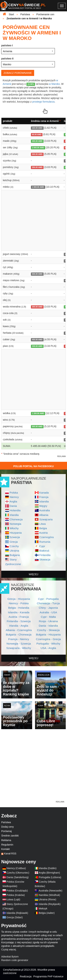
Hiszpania (16, 533)
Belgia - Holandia (19, 608)
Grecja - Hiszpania (19, 599)
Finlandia (45, 555)
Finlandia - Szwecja (19, 621)
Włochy (14, 528)
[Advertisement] (33, 767)
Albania (44, 515)
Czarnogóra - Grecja (48, 639)
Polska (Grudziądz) (17, 891)
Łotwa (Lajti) (13, 899)
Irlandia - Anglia (19, 626)
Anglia (13, 501)
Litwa (43, 524)
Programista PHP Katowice (48, 976)
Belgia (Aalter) (47, 913)
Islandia (44, 501)
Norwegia (15, 524)
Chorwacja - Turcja (48, 603)
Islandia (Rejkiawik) (17, 913)
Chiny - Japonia (48, 608)
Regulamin (7, 845)
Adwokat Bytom (10, 957)
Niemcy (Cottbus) (16, 868)
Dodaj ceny (8, 827)
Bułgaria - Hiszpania (48, 634)
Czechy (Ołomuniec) (18, 873)
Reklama (6, 840)
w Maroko (54, 84)
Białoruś (44, 551)
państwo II (7, 59)
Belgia (43, 528)
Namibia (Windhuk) (49, 895)
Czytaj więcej (9, 949)
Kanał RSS (10, 854)
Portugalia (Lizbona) (50, 877)
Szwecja (15, 537)
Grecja (14, 542)
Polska (14, 493)
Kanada (44, 493)
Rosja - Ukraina (48, 621)
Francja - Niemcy (19, 639)
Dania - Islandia (48, 626)
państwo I (7, 45)
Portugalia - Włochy (48, 644)
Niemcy (14, 497)
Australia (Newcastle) (50, 891)
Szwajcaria (46, 519)
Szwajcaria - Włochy (19, 648)
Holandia (15, 510)
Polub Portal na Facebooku (33, 466)
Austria (43, 533)
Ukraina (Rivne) (47, 899)
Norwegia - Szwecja (19, 644)
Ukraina (14, 551)
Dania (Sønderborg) (18, 877)
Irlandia (14, 515)
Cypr (42, 546)
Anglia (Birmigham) (49, 873)
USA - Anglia (48, 648)
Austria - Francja (19, 617)
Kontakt (5, 849)
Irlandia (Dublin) (48, 868)
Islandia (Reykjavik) (50, 904)
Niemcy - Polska (19, 603)
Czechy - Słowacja (48, 630)
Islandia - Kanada (19, 612)
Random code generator (15, 960)
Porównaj (6, 831)
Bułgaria (15, 555)
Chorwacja (16, 519)
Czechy (14, 546)
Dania (13, 506)
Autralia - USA (48, 612)
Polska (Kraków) (16, 895)
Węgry (43, 506)
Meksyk (43, 909)
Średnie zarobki (10, 836)
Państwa (6, 822)
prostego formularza (44, 102)
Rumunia (45, 542)
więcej (33, 574)
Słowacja (45, 559)
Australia (44, 510)
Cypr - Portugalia (48, 599)
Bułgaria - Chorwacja (19, 634)
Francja (44, 497)
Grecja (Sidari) (15, 917)
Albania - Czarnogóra (19, 630)
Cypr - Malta (48, 617)
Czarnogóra (46, 537)
